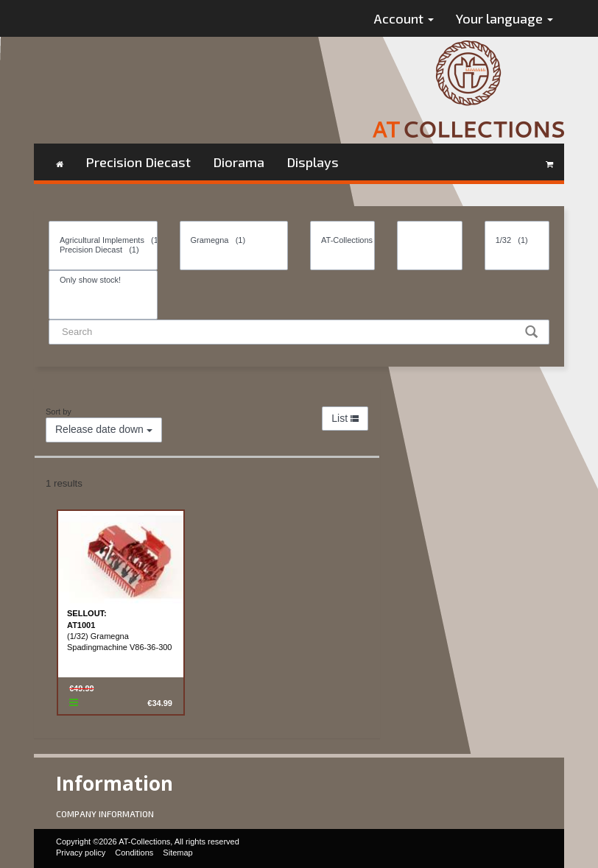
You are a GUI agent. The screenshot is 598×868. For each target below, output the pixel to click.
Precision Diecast (138, 162)
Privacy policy (81, 853)
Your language (504, 18)
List (345, 418)
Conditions (134, 853)
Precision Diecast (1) (103, 250)
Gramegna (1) (234, 240)
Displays (313, 162)
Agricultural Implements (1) (103, 240)
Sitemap (177, 853)
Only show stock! (103, 280)
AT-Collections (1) (342, 240)
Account (404, 18)
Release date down (104, 429)
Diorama (239, 162)
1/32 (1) (517, 240)
